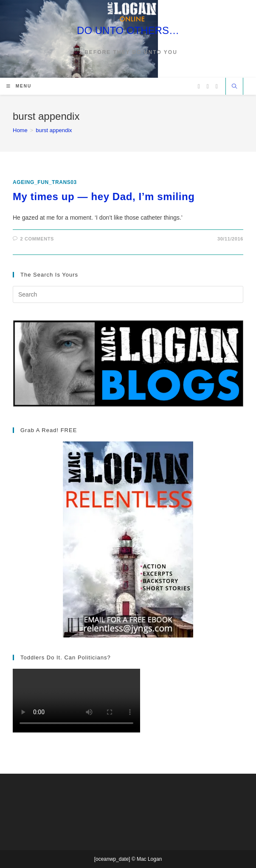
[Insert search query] (128, 294)
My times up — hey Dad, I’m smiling (104, 197)
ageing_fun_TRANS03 (45, 182)
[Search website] (234, 87)
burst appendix (54, 130)
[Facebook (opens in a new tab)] (208, 86)
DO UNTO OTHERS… (128, 30)
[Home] (20, 130)
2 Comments (37, 239)
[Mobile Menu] (19, 86)
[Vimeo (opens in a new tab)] (217, 86)
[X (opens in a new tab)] (199, 86)
